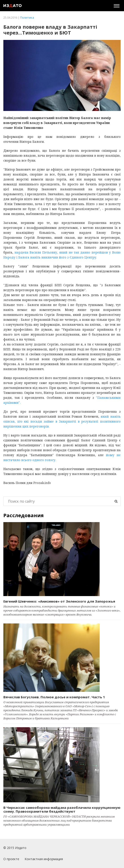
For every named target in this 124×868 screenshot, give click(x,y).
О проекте (11, 859)
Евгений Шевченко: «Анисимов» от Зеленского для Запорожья (59, 601)
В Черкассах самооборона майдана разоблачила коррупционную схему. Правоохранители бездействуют (62, 809)
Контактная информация (44, 859)
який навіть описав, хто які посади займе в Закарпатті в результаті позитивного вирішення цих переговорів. (62, 421)
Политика (27, 17)
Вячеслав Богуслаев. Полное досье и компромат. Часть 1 (54, 697)
